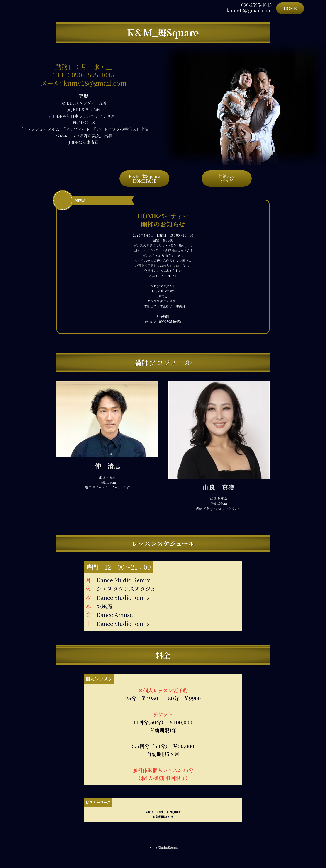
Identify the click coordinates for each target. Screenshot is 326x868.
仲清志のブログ (227, 179)
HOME (290, 8)
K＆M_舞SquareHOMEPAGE (144, 179)
